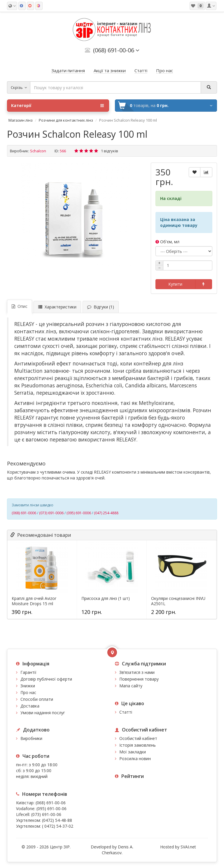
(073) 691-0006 (51, 513)
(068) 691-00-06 (51, 803)
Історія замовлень (138, 745)
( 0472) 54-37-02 (58, 826)
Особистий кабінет (138, 738)
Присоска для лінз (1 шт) (106, 598)
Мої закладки (133, 752)
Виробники (31, 738)
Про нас (28, 692)
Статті (126, 712)
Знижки (28, 686)
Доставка (30, 706)
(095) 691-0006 (79, 513)
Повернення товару (139, 679)
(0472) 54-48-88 (57, 820)
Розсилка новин (135, 759)
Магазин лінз (21, 120)
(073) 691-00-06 (46, 814)
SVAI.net (188, 847)
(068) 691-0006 (24, 513)
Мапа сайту (131, 686)
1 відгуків (110, 151)
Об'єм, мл (167, 242)
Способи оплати (37, 699)
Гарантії (28, 672)
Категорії (57, 106)
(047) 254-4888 (106, 513)
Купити (175, 284)
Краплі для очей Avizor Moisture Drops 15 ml (34, 601)
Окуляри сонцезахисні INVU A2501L (178, 601)
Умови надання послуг (43, 713)
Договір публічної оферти (46, 679)
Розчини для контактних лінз (66, 120)
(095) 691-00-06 (51, 809)
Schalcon (38, 151)
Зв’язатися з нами (137, 672)
